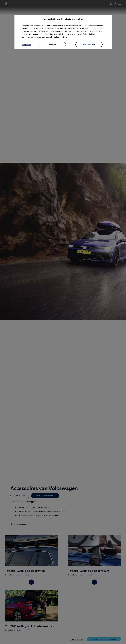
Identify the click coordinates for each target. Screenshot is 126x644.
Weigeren (52, 45)
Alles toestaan (88, 45)
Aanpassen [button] (26, 45)
